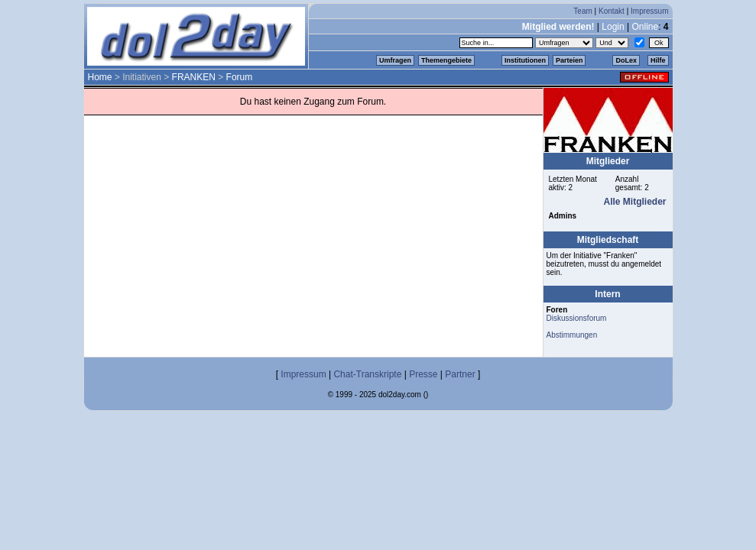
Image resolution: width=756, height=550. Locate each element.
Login (613, 27)
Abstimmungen (572, 335)
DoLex (626, 60)
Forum (240, 77)
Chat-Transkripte (367, 374)
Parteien (569, 60)
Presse (423, 374)
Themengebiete (446, 60)
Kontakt (612, 11)
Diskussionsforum (577, 318)
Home (100, 77)
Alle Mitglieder (634, 202)
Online (645, 27)
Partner (460, 374)
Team (582, 11)
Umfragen (395, 60)
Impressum (649, 11)
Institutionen (525, 60)
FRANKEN (194, 77)
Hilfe (658, 60)
